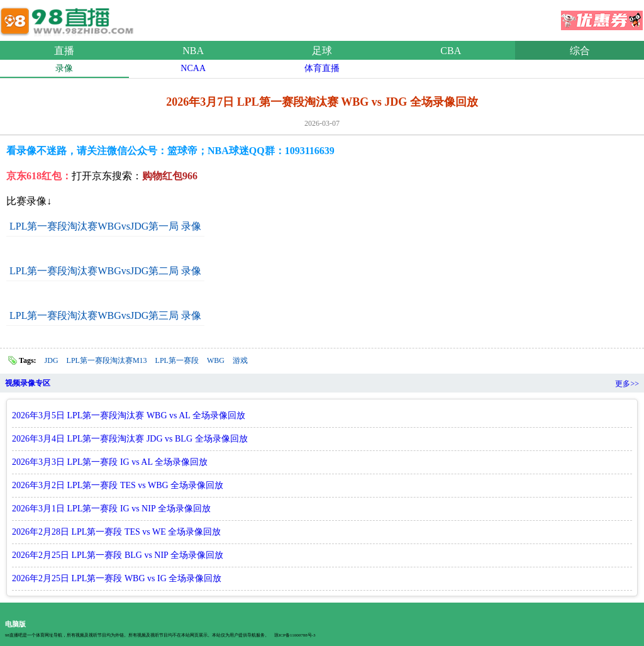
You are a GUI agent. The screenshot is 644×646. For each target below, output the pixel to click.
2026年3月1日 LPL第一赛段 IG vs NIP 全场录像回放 (111, 509)
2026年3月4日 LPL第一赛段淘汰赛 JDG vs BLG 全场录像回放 (130, 439)
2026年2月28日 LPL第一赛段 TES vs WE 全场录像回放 (116, 532)
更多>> (627, 384)
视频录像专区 (28, 383)
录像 (64, 68)
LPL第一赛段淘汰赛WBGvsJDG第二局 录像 (105, 271)
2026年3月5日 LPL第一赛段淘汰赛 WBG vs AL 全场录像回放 (129, 415)
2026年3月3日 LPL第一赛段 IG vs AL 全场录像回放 (110, 462)
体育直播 (322, 68)
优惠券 (602, 16)
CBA (451, 51)
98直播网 (69, 18)
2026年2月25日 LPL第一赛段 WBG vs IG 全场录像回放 (117, 578)
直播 (64, 51)
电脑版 (15, 624)
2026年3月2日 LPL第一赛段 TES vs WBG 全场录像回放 (118, 485)
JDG (52, 360)
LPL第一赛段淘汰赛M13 (107, 360)
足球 (322, 51)
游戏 (240, 360)
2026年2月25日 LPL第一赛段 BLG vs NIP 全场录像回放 (118, 555)
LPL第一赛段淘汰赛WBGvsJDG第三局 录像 (105, 315)
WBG (216, 360)
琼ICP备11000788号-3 (295, 635)
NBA (193, 51)
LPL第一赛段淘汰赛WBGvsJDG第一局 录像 (105, 226)
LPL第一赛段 (177, 360)
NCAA (193, 68)
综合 (580, 51)
